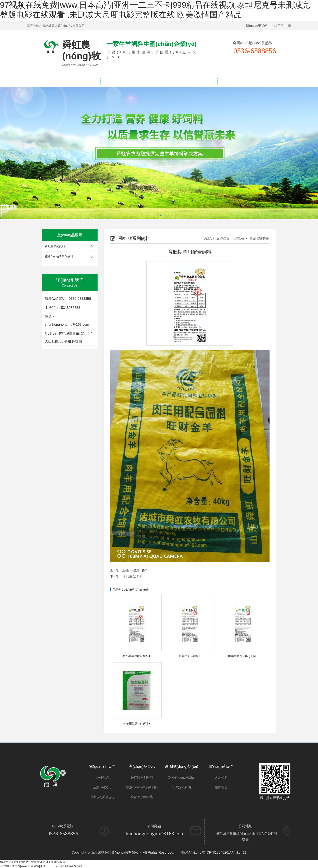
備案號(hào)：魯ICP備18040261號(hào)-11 (213, 852)
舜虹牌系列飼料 (70, 246)
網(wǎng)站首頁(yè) (57, 81)
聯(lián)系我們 (261, 81)
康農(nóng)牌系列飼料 (70, 257)
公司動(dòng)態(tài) (182, 778)
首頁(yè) (238, 239)
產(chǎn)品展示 (115, 81)
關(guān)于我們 (257, 26)
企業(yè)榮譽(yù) (144, 81)
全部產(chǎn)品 (142, 797)
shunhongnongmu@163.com (154, 834)
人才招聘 (232, 81)
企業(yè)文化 (102, 787)
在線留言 (277, 26)
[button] (313, 153)
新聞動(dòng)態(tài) (182, 766)
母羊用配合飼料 (132, 576)
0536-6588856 (63, 834)
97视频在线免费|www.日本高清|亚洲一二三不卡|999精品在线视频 (41, 866)
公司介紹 (102, 778)
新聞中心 (174, 81)
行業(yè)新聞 (182, 787)
